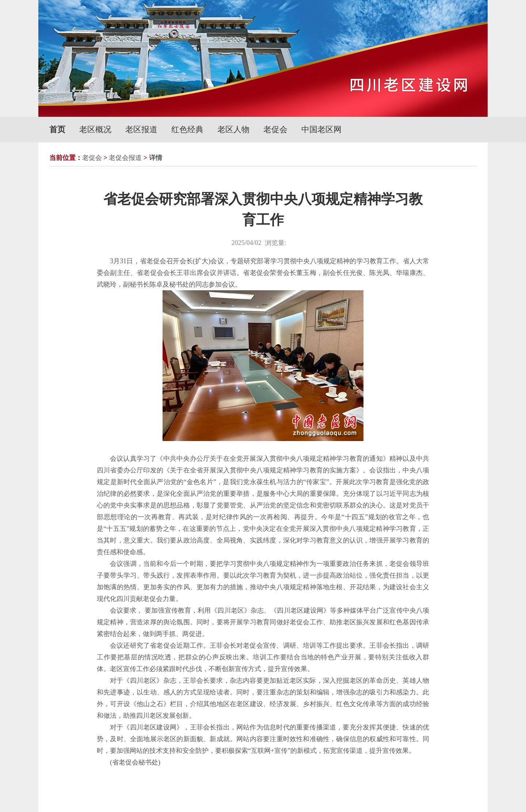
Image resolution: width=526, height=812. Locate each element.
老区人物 (233, 129)
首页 (57, 129)
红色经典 (187, 129)
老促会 (275, 129)
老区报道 (141, 129)
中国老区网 (321, 129)
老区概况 (95, 129)
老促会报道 (125, 158)
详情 (156, 158)
